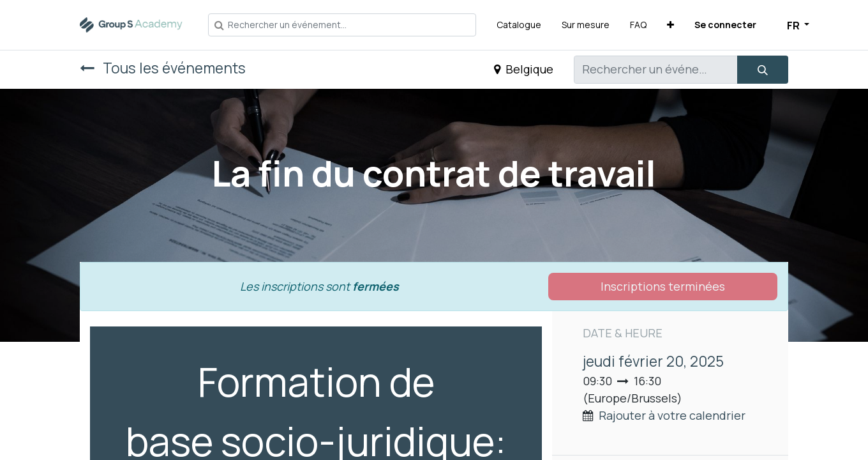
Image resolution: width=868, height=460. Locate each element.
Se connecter (725, 25)
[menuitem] (519, 25)
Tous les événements (163, 68)
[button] (670, 25)
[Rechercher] (763, 70)
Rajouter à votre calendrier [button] (672, 415)
